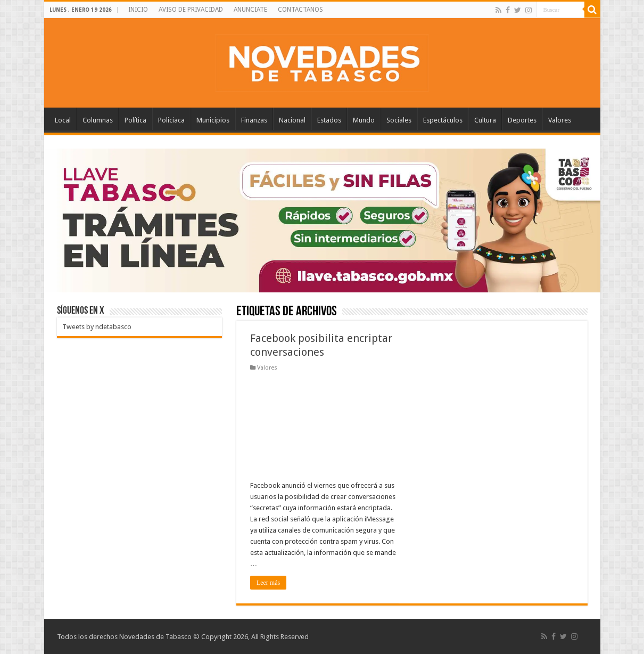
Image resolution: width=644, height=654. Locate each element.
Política (135, 120)
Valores (560, 120)
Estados (329, 120)
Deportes (522, 120)
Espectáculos (443, 120)
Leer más (268, 583)
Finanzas (254, 120)
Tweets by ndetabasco (97, 327)
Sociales (399, 120)
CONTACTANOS (300, 10)
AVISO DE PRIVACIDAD (191, 10)
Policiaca (171, 120)
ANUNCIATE (250, 10)
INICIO (138, 10)
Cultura (485, 120)
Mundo (364, 120)
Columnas (98, 120)
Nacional (292, 120)
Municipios (213, 120)
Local (63, 120)
